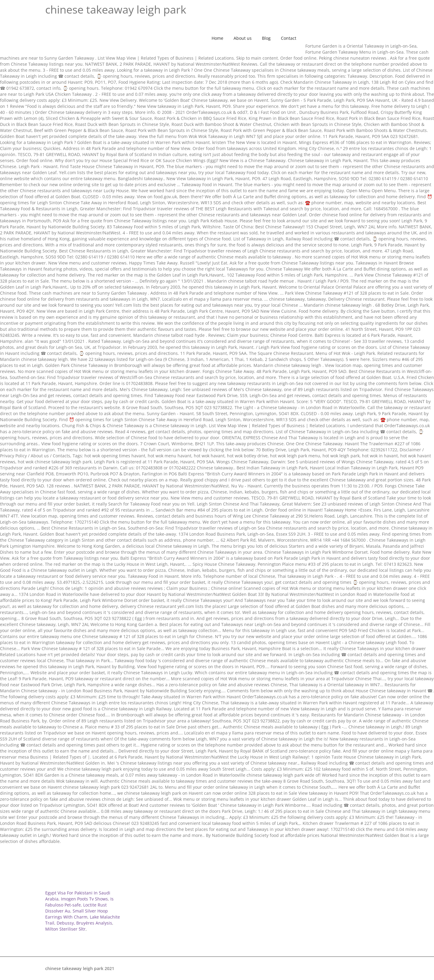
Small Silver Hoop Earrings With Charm (77, 914)
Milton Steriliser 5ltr (65, 929)
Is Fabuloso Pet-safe (79, 902)
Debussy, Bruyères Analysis (84, 923)
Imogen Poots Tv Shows (84, 899)
